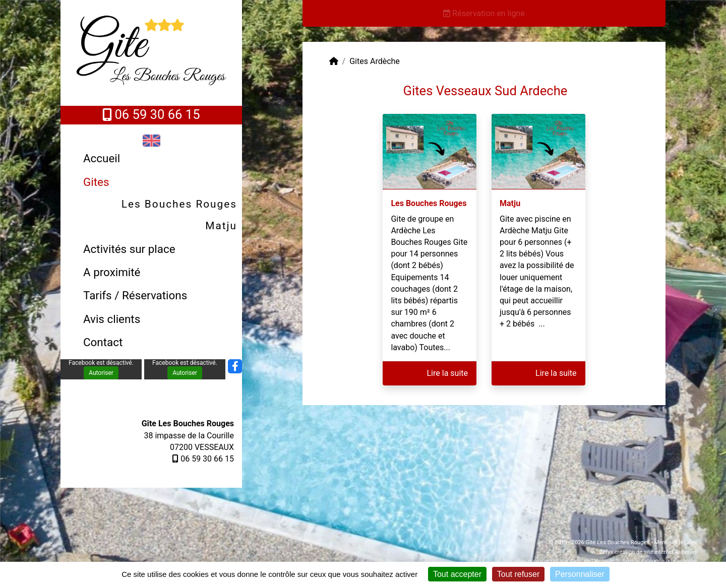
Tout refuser (518, 574)
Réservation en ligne (484, 13)
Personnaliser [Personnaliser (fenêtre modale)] (580, 574)
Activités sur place (129, 249)
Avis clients (112, 319)
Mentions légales (676, 542)
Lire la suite (447, 373)
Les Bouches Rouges (179, 204)
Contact (103, 342)
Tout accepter (457, 574)
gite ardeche (681, 561)
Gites (96, 182)
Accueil (102, 158)
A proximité (112, 272)
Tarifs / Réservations (135, 295)
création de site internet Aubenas (656, 552)
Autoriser (101, 373)
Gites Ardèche (375, 61)
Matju (221, 226)
